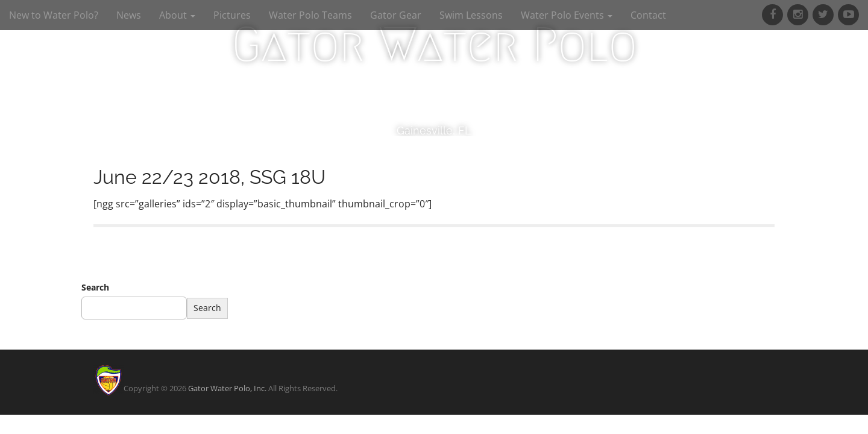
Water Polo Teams (310, 15)
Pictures (232, 15)
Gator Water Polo (434, 45)
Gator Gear (396, 15)
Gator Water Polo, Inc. (227, 388)
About (177, 15)
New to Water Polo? (54, 15)
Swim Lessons (471, 15)
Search (95, 287)
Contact (648, 15)
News (129, 15)
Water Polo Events (567, 15)
